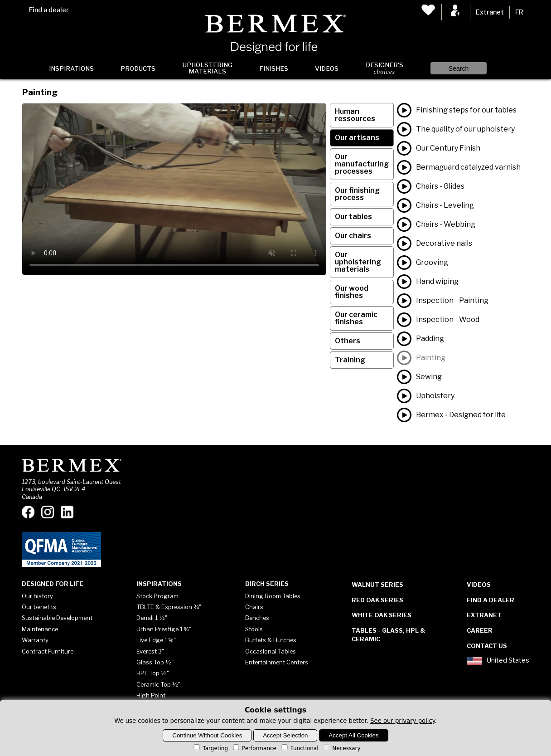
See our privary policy (403, 721)
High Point (151, 695)
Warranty (35, 640)
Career (480, 630)
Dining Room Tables (273, 596)
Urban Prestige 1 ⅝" (164, 629)
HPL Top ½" (153, 673)
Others (348, 341)
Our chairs (353, 236)
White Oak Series (382, 615)
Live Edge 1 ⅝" (156, 640)
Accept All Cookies (353, 735)
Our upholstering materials (358, 262)
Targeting (210, 748)
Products (138, 68)
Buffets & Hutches (271, 640)
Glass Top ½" (155, 662)
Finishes (274, 68)
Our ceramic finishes (356, 318)
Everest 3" (150, 651)
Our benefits (39, 607)
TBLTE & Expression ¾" (169, 607)
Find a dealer (49, 10)
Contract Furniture (48, 651)
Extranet (490, 12)
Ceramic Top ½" (158, 684)
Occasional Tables (271, 651)
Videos (327, 68)
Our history (37, 596)
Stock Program (157, 596)
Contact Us (487, 646)
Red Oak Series (377, 600)
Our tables (353, 217)
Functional (299, 748)
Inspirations (71, 68)
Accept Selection (285, 735)
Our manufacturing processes (362, 164)
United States (498, 661)
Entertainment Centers (277, 662)
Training (350, 360)
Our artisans (357, 138)
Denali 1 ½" (152, 618)
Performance (254, 748)
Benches (257, 618)
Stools (254, 629)
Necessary (341, 748)
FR (519, 12)
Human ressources (355, 115)
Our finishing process (357, 194)
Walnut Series (377, 585)
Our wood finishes (352, 292)
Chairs (254, 607)
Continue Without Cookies (207, 735)
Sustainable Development (57, 618)
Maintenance (40, 629)
